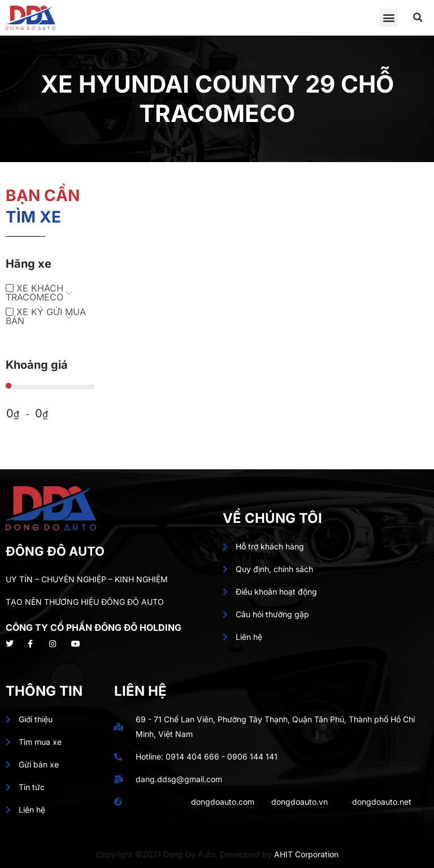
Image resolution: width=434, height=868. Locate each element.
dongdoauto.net (382, 802)
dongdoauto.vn (300, 802)
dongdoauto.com (223, 802)
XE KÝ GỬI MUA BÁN (46, 316)
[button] (389, 18)
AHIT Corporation (306, 854)
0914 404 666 (192, 756)
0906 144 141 (252, 756)
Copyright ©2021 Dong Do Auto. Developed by (185, 854)
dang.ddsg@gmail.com (179, 779)
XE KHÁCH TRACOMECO (34, 293)
